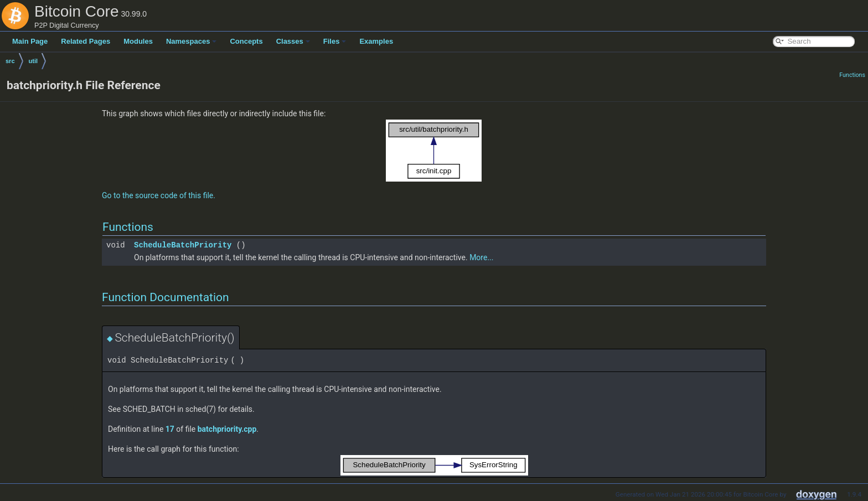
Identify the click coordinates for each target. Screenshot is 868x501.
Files (335, 41)
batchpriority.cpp (227, 429)
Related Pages (86, 41)
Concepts (246, 41)
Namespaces (192, 41)
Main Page (30, 41)
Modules (138, 41)
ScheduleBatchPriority (183, 245)
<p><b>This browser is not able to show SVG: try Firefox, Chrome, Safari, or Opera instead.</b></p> (434, 151)
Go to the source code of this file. (159, 195)
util (33, 61)
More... (481, 257)
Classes (293, 41)
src (10, 61)
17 (170, 429)
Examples (376, 41)
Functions (852, 75)
